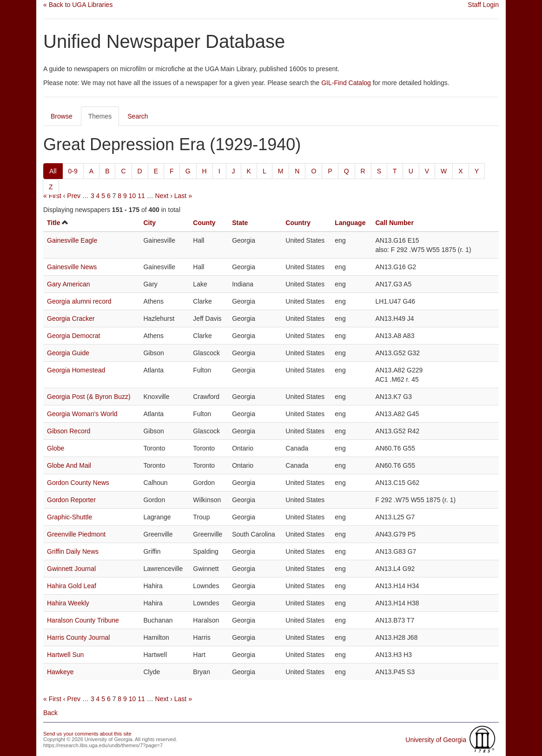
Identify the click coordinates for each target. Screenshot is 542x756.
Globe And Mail (69, 465)
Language (350, 223)
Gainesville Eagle (72, 240)
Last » (183, 196)
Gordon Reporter (71, 500)
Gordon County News (78, 483)
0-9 (73, 171)
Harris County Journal (78, 637)
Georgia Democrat (73, 336)
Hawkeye (60, 672)
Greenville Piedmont (76, 534)
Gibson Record (69, 431)
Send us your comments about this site (87, 734)
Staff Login (483, 5)
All (53, 171)
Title (54, 223)
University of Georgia (436, 740)
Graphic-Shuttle (69, 517)
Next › (164, 196)
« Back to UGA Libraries (78, 5)
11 (141, 196)
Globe (56, 448)
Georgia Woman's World (82, 414)
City (149, 223)
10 (132, 196)
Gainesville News (72, 267)
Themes (100, 116)
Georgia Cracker (71, 318)
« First (52, 196)
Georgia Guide (68, 353)
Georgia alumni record (79, 301)
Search (138, 116)
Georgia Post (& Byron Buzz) (89, 397)
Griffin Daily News (73, 551)
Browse (62, 116)
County (204, 223)
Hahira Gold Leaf (72, 586)
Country (298, 223)
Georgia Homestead (76, 370)
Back (50, 713)
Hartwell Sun (65, 655)
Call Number (394, 223)
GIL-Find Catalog (346, 83)
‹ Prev (72, 196)
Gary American (69, 284)
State (240, 223)
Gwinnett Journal (71, 569)
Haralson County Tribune (83, 620)
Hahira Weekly (68, 603)
